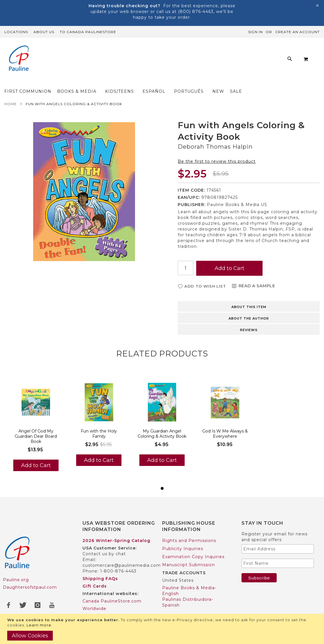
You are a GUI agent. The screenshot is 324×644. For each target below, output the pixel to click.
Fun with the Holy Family (99, 422)
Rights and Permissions (189, 529)
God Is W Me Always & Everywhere (225, 422)
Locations (16, 32)
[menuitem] (70, 60)
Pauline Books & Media (188, 613)
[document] (163, 629)
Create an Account (297, 32)
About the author (249, 307)
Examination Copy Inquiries (193, 545)
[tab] (249, 295)
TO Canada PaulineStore (88, 32)
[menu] (170, 60)
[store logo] (19, 59)
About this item (249, 296)
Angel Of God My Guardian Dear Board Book (36, 425)
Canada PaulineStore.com (112, 590)
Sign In (255, 32)
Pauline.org (16, 569)
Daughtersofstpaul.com (30, 576)
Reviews (249, 319)
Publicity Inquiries (183, 537)
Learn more (39, 625)
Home (11, 93)
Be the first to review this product (217, 150)
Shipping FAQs (100, 567)
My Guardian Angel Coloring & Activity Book (162, 422)
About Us (44, 32)
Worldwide (94, 597)
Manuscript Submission (189, 554)
